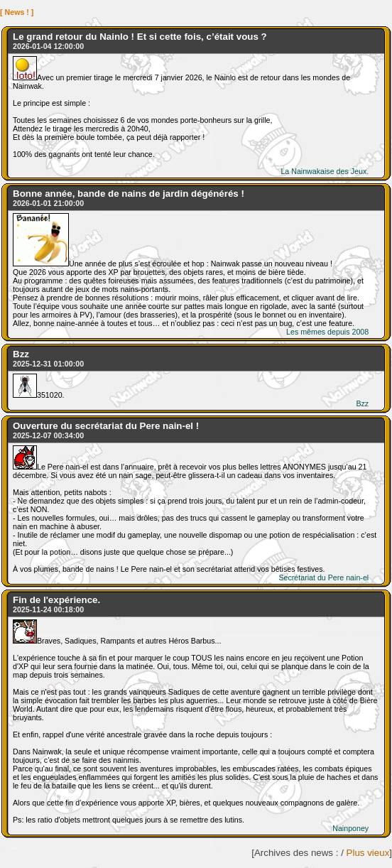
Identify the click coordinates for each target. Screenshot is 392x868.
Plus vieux (368, 853)
